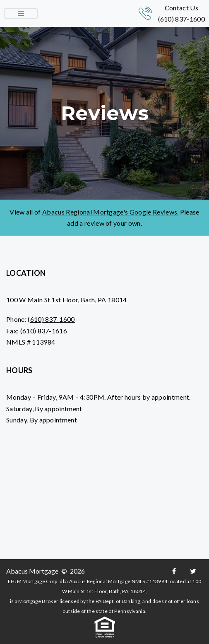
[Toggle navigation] (21, 14)
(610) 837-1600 (181, 19)
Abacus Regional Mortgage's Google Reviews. (110, 212)
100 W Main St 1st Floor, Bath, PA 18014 (66, 300)
